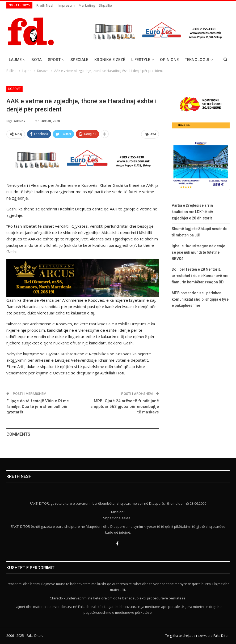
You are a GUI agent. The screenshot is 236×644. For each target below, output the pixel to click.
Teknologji (197, 60)
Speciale (79, 60)
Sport (54, 60)
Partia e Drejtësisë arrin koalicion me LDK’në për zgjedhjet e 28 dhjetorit (193, 212)
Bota (37, 60)
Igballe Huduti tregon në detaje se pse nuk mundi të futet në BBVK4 (198, 252)
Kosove (14, 89)
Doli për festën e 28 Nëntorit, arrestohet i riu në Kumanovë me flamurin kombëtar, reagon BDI (200, 276)
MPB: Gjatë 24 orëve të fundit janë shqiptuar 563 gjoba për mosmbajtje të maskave (125, 407)
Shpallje (105, 5)
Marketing (87, 5)
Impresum (67, 5)
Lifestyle (141, 60)
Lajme (15, 60)
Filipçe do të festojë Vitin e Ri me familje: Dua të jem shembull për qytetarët (38, 407)
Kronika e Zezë (110, 60)
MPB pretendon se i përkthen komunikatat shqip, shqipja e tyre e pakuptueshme (200, 299)
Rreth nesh (45, 5)
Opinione (169, 60)
